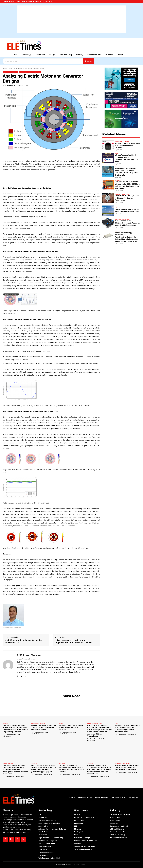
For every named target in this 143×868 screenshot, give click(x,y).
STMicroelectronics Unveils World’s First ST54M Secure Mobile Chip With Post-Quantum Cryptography (43, 768)
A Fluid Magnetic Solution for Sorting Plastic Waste (24, 641)
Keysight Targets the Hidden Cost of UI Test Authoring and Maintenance (127, 145)
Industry (5, 724)
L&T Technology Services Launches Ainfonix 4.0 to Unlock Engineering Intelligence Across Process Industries (15, 769)
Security (61, 724)
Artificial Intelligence (8, 763)
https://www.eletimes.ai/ (26, 659)
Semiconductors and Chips (94, 724)
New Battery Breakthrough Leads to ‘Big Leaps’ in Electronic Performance (127, 198)
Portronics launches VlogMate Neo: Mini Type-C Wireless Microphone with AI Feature (71, 768)
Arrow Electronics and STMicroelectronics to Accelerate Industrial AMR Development (127, 223)
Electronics (118, 167)
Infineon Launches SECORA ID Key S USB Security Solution (71, 727)
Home (5, 69)
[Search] (88, 61)
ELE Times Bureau (10, 85)
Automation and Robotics (122, 219)
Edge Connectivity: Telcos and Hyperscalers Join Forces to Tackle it (74, 641)
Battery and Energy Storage (122, 194)
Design (10, 69)
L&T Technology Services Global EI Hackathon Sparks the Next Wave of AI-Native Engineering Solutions (15, 729)
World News (37, 72)
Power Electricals (13, 72)
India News (62, 763)
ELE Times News (120, 735)
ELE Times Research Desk (11, 735)
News (116, 154)
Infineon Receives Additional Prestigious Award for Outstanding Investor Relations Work (127, 729)
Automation (118, 208)
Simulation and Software (26, 72)
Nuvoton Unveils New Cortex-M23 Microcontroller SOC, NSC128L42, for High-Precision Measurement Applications (99, 769)
